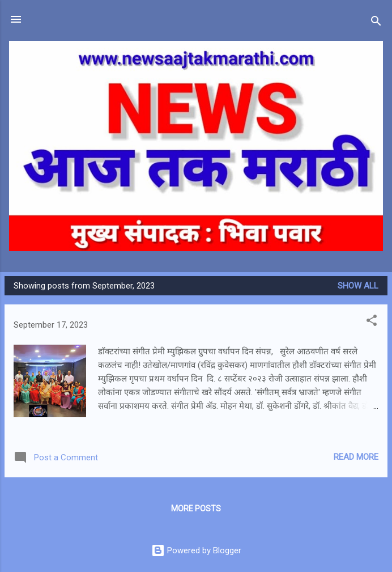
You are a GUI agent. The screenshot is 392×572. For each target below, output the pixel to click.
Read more (356, 457)
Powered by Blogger (196, 550)
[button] (372, 322)
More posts (196, 509)
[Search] (376, 23)
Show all (358, 286)
